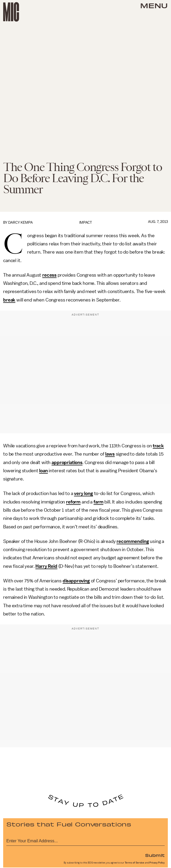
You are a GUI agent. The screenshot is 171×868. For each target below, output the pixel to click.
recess (49, 275)
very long (84, 493)
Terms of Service (135, 863)
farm (98, 502)
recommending (133, 541)
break (9, 300)
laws (110, 454)
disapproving (76, 581)
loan (43, 471)
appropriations (67, 462)
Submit (155, 855)
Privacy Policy (157, 863)
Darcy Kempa (20, 222)
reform (73, 502)
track (158, 446)
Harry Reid (46, 566)
